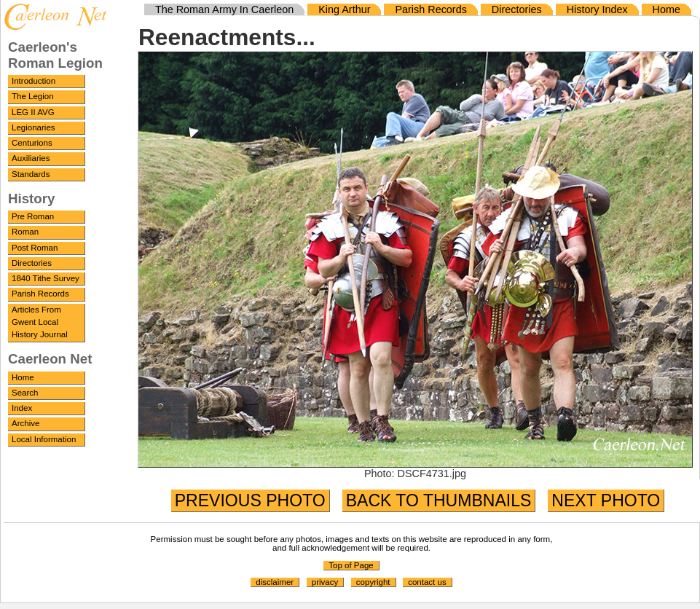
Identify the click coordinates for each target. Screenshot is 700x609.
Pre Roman (33, 216)
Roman (25, 232)
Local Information (44, 439)
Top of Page (351, 565)
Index (22, 408)
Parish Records (40, 294)
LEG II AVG (33, 112)
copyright (373, 582)
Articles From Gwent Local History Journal (40, 322)
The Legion (33, 96)
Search (25, 393)
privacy (325, 582)
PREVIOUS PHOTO (250, 500)
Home (23, 377)
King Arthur (344, 9)
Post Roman (35, 248)
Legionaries (34, 127)
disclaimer (275, 582)
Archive (25, 423)
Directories (32, 263)
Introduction (34, 81)
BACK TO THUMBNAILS (439, 500)
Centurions (32, 143)
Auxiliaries (31, 158)
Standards (31, 174)
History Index (597, 9)
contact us (427, 582)
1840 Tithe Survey (46, 278)
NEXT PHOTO (606, 500)
